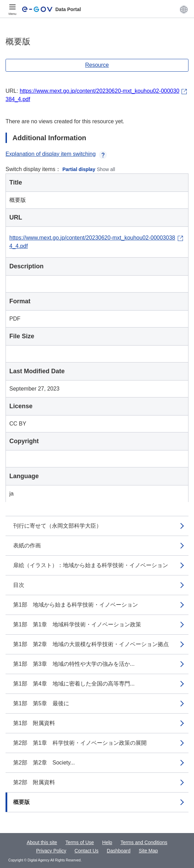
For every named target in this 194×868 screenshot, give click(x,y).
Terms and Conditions (144, 842)
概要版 (21, 802)
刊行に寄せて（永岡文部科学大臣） (57, 526)
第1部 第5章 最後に (41, 703)
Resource (97, 65)
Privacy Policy (51, 851)
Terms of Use (80, 842)
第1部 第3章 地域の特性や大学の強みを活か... (74, 664)
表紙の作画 (27, 545)
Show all (106, 169)
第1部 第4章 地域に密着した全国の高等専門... (74, 684)
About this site (42, 842)
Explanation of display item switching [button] (56, 154)
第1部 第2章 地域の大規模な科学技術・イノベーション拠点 (91, 644)
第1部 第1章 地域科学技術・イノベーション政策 (77, 624)
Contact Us (87, 851)
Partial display (79, 169)
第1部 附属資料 (34, 723)
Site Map (148, 851)
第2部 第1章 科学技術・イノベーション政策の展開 (80, 743)
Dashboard (119, 851)
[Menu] (12, 9)
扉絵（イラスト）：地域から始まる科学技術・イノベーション (91, 565)
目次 (19, 585)
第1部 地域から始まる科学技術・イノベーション (76, 605)
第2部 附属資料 (34, 782)
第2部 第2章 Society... (44, 763)
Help (107, 842)
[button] (184, 9)
